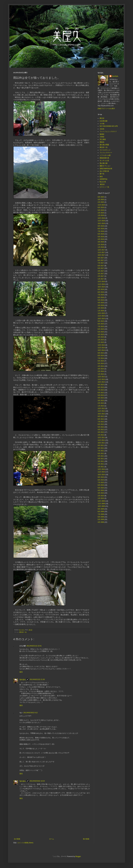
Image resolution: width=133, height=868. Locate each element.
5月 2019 (101, 210)
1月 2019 (101, 215)
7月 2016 (101, 295)
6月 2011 (101, 453)
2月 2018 (101, 245)
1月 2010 (101, 498)
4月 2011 (101, 459)
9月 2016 (101, 289)
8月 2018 (101, 229)
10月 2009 (101, 506)
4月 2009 (101, 522)
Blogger (78, 856)
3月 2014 (101, 369)
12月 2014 (101, 345)
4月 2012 (101, 430)
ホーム (52, 839)
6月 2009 (101, 517)
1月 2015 (101, 342)
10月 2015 (101, 319)
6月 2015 (101, 329)
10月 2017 (101, 255)
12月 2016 (101, 282)
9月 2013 (101, 385)
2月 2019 (101, 213)
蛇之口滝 (103, 182)
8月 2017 (101, 260)
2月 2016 (101, 308)
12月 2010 (101, 469)
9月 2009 (101, 509)
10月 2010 (101, 475)
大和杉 (102, 137)
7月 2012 (101, 422)
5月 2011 (101, 456)
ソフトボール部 (105, 155)
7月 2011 (101, 451)
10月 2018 (101, 223)
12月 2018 (101, 218)
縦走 (101, 176)
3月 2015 (101, 337)
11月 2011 (101, 440)
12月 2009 (101, 501)
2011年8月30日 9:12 (30, 713)
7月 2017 (101, 263)
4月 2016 (101, 303)
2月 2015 (101, 340)
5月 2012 (101, 427)
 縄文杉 (102, 184)
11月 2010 (101, 472)
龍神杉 (102, 134)
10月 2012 (101, 414)
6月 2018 (101, 234)
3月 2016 (101, 305)
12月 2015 (101, 313)
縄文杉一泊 (23, 632)
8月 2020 (101, 197)
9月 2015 (101, 321)
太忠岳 (102, 129)
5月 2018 (101, 237)
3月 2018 (101, 242)
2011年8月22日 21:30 (37, 679)
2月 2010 (101, 496)
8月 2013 (101, 387)
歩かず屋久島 (104, 171)
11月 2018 (101, 221)
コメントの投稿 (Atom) (25, 843)
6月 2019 (101, 207)
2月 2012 (101, 435)
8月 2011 (101, 448)
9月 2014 (101, 353)
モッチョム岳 (104, 161)
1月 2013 (101, 406)
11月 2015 (101, 316)
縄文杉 (102, 118)
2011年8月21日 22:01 (34, 646)
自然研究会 (104, 179)
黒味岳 (102, 142)
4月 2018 (101, 239)
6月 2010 (101, 485)
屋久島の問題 (104, 145)
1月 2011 (101, 467)
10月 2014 (101, 350)
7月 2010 (101, 482)
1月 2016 (101, 311)
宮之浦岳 (103, 139)
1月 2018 (101, 247)
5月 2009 (101, 519)
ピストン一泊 (104, 187)
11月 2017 (101, 252)
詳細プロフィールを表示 (106, 109)
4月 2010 (101, 490)
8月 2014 (101, 356)
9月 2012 (101, 416)
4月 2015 (101, 334)
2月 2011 (101, 464)
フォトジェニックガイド (108, 131)
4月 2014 (101, 366)
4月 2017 (101, 271)
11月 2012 (101, 411)
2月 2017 (101, 276)
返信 (21, 672)
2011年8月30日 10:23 (37, 781)
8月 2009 (101, 512)
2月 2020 (101, 202)
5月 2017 (101, 268)
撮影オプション (105, 166)
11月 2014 (101, 348)
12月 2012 (101, 408)
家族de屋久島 (104, 158)
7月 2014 (101, 358)
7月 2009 (101, 514)
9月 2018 (101, 226)
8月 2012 (101, 419)
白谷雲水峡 (104, 121)
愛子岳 (102, 174)
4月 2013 (101, 398)
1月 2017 (101, 279)
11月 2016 (101, 284)
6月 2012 (101, 424)
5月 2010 (101, 488)
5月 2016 (101, 300)
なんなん (23, 679)
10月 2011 (101, 443)
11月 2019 (101, 205)
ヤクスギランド (105, 150)
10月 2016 (101, 287)
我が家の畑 (104, 163)
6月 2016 (101, 297)
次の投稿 (17, 839)
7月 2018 (101, 231)
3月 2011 (101, 461)
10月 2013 (101, 382)
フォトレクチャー (106, 153)
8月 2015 (101, 324)
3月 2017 (101, 274)
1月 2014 (101, 374)
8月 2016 (101, 292)
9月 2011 (101, 445)
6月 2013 (101, 393)
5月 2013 (101, 395)
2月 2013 (101, 403)
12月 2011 (101, 438)
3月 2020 (101, 200)
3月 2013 (101, 401)
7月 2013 (101, 390)
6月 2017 (101, 266)
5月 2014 (101, 363)
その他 (102, 124)
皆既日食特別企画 (106, 169)
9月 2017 (101, 258)
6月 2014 (101, 361)
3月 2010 (101, 493)
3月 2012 (101, 432)
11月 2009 (101, 504)
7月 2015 (101, 327)
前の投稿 (86, 839)
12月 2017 (101, 250)
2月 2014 (101, 371)
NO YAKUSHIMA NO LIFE (109, 126)
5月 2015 (101, 332)
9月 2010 (101, 477)
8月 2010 (101, 480)
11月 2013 (101, 379)
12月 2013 (101, 377)
